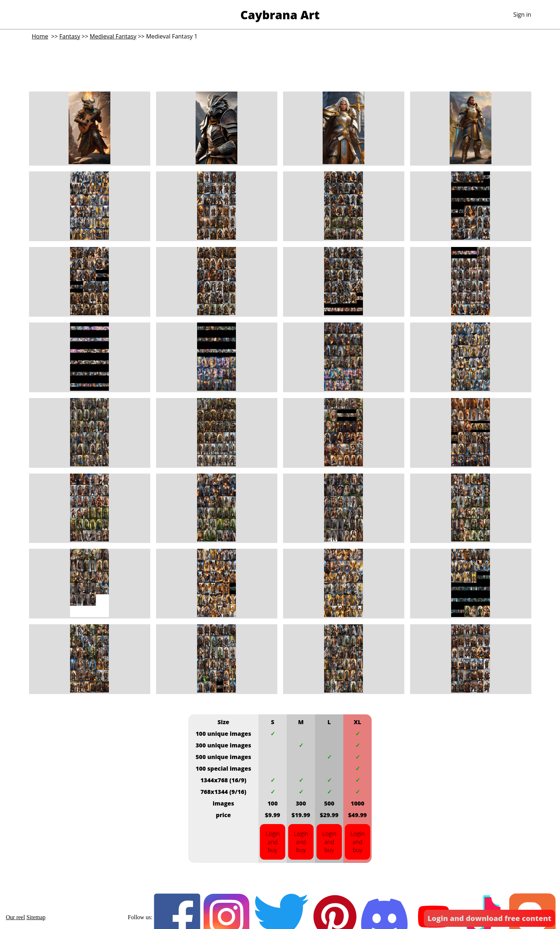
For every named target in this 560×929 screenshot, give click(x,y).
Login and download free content (489, 918)
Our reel (15, 917)
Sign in (522, 15)
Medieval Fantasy (113, 36)
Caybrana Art (280, 15)
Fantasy (70, 36)
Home (40, 36)
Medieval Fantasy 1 (172, 36)
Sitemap (36, 917)
